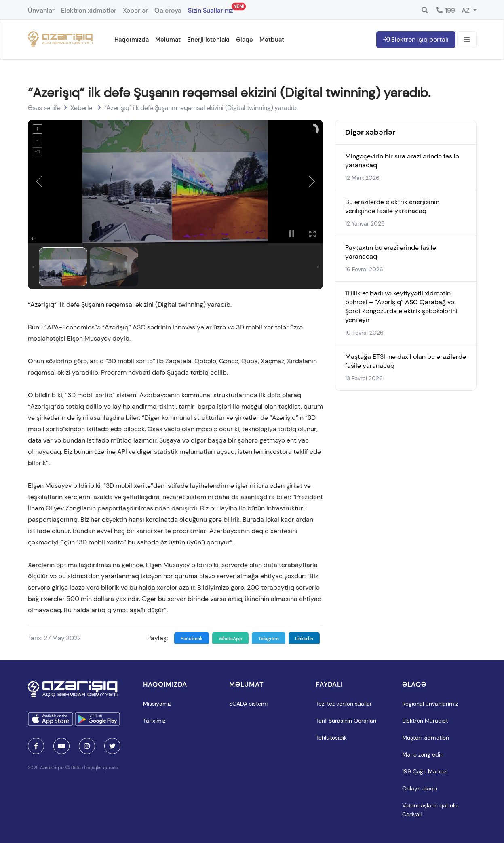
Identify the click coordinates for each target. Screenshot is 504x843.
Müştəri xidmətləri (426, 738)
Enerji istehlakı (208, 40)
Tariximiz (154, 721)
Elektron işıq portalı (416, 39)
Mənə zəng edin (423, 754)
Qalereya (168, 10)
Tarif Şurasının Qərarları (346, 721)
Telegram (269, 639)
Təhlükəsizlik (331, 738)
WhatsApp (231, 639)
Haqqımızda (132, 40)
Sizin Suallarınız (210, 9)
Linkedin (304, 639)
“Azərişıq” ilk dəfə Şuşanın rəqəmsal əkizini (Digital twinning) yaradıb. (201, 108)
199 (445, 10)
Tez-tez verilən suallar (344, 704)
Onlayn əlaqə (420, 788)
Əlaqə (245, 40)
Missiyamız (157, 704)
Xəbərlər (135, 10)
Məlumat (168, 40)
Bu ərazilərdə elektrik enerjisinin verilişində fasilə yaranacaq (392, 206)
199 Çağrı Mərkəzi (425, 771)
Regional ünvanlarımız (430, 704)
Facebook (192, 639)
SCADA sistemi (248, 704)
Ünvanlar (41, 10)
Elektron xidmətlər (89, 10)
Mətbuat (272, 40)
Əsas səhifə (44, 108)
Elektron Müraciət (425, 721)
